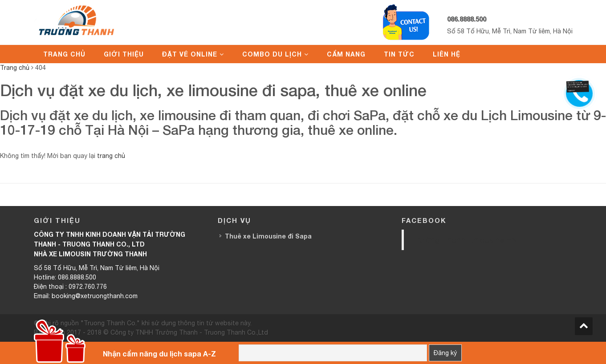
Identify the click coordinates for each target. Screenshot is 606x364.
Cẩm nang (346, 54)
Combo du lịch (272, 54)
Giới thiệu (124, 54)
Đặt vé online (190, 54)
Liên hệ (447, 54)
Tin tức (399, 54)
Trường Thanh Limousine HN (465, 240)
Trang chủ (64, 54)
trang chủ (111, 156)
